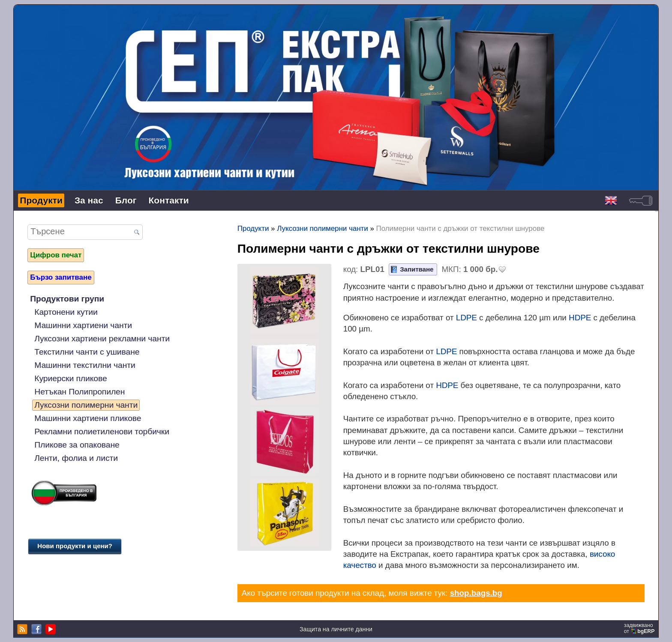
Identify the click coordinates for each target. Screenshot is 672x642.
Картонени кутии (66, 312)
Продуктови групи (67, 299)
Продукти (41, 200)
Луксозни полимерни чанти (86, 405)
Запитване (417, 269)
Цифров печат (56, 255)
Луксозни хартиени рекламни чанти (102, 339)
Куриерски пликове (70, 378)
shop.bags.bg (476, 593)
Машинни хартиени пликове (88, 418)
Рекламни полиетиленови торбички (102, 431)
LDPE (466, 318)
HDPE (580, 318)
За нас (89, 200)
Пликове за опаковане (77, 445)
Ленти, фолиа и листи (76, 458)
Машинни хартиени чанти (83, 325)
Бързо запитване (61, 277)
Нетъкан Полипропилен (79, 392)
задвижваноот (640, 628)
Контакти (169, 200)
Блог (126, 200)
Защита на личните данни (336, 629)
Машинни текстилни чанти (85, 365)
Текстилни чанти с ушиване (87, 352)
